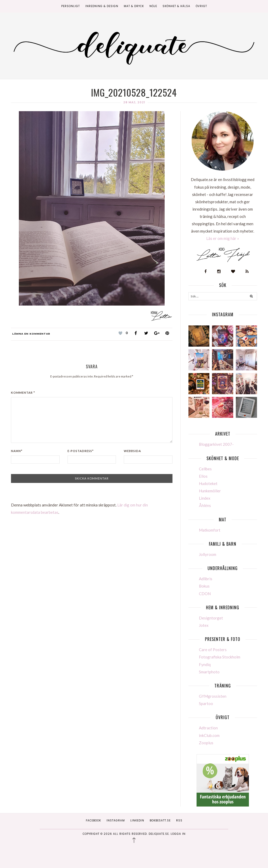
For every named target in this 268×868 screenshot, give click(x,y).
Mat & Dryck (134, 6)
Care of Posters (213, 650)
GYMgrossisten (213, 696)
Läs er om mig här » (223, 238)
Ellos (203, 476)
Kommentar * (23, 393)
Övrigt (201, 6)
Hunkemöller (210, 491)
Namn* (17, 451)
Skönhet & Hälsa (176, 6)
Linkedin (137, 821)
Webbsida (132, 451)
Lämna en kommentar (31, 334)
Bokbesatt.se (160, 821)
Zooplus (206, 743)
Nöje (153, 6)
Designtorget (211, 618)
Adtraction (208, 728)
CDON (205, 594)
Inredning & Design (102, 6)
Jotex (204, 625)
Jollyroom (208, 554)
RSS (179, 821)
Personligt (71, 6)
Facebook (93, 821)
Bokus (204, 586)
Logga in (178, 834)
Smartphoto (209, 672)
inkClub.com (209, 735)
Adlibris (206, 579)
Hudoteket (208, 483)
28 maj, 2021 (134, 102)
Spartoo (206, 703)
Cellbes (205, 469)
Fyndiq (205, 664)
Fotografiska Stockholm (220, 657)
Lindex (205, 498)
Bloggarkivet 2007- (216, 444)
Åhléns (205, 505)
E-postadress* (81, 451)
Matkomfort (210, 530)
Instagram (116, 821)
